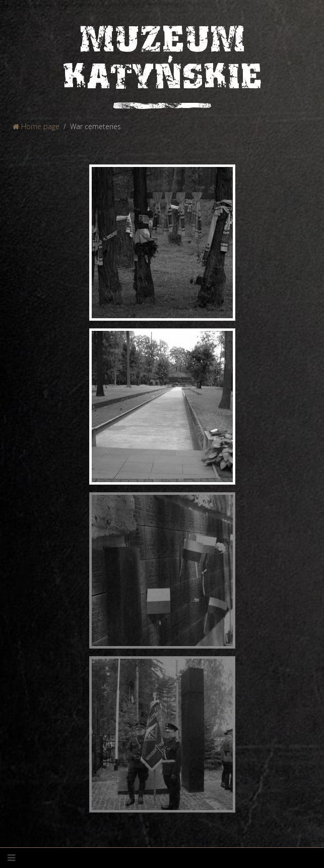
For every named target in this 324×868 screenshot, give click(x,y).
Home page (36, 126)
